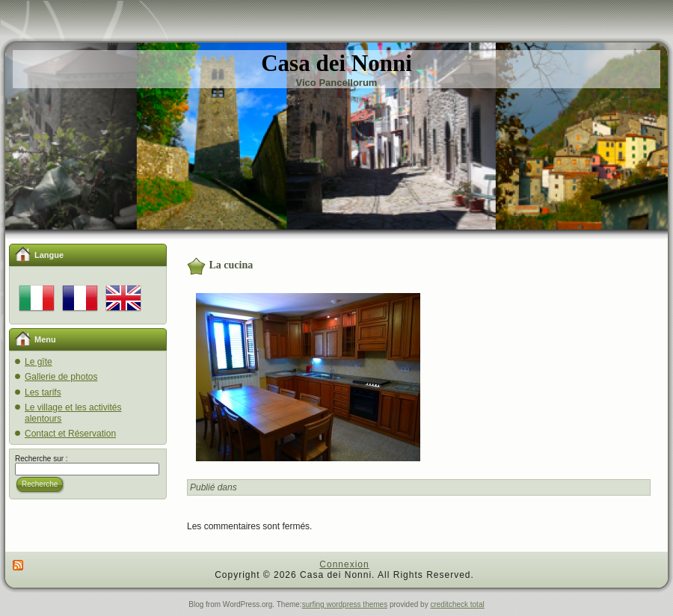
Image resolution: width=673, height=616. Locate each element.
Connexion (344, 564)
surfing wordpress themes (345, 604)
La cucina (231, 265)
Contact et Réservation (70, 434)
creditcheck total (457, 604)
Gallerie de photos (61, 377)
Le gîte (39, 362)
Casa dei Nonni (336, 63)
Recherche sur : (42, 459)
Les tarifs (43, 392)
